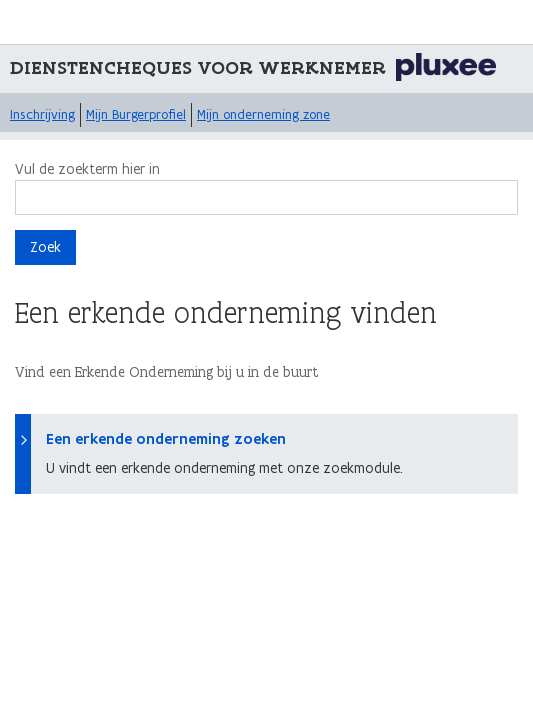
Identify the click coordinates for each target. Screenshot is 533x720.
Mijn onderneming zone (263, 114)
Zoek (45, 247)
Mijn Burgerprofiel (136, 114)
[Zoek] (266, 197)
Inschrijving (42, 114)
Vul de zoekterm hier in (87, 169)
